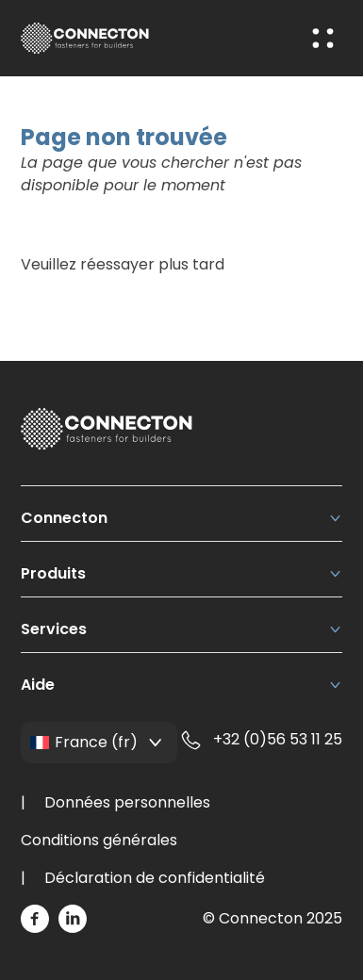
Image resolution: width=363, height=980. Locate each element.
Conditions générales (99, 840)
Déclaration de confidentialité (155, 878)
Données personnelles (127, 802)
